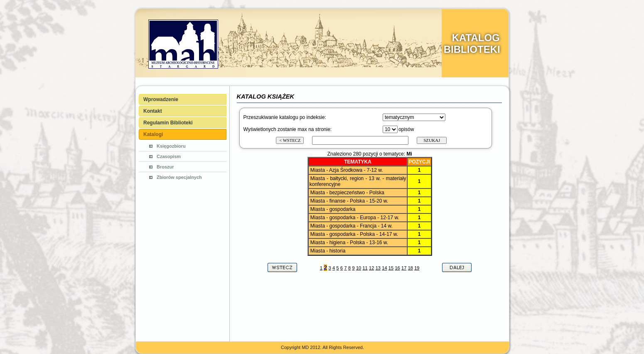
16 (397, 268)
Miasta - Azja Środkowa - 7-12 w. (347, 170)
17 (404, 268)
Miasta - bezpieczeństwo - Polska (347, 193)
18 (410, 268)
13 (378, 268)
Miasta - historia (328, 251)
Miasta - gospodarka (333, 209)
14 (384, 268)
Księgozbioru (171, 146)
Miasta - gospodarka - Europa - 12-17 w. (355, 218)
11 (365, 268)
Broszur (165, 167)
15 (391, 268)
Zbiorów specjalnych (179, 177)
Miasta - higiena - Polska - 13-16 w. (349, 243)
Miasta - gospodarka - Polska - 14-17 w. (354, 234)
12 (371, 268)
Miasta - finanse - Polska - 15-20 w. (349, 201)
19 (417, 268)
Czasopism (169, 156)
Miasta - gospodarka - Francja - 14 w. (351, 226)
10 (359, 268)
